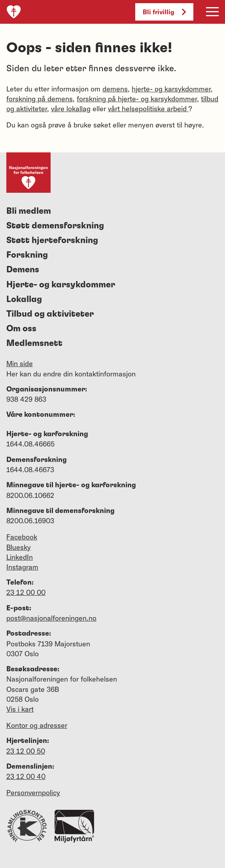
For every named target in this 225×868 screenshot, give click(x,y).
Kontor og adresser (37, 725)
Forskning (27, 255)
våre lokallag (71, 109)
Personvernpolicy (33, 793)
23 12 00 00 (26, 592)
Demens (23, 270)
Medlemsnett (34, 343)
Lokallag (24, 299)
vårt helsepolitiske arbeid (148, 109)
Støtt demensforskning (55, 226)
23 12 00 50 (26, 751)
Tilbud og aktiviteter (50, 314)
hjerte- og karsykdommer (171, 89)
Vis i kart (20, 709)
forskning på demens (40, 99)
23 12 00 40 (26, 776)
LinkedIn (20, 557)
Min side (20, 364)
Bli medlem (29, 211)
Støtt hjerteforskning (52, 240)
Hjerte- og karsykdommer (61, 285)
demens (115, 89)
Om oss (21, 329)
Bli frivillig (164, 12)
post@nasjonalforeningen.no (51, 618)
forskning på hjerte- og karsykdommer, (138, 99)
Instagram (22, 567)
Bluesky (19, 547)
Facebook (22, 537)
